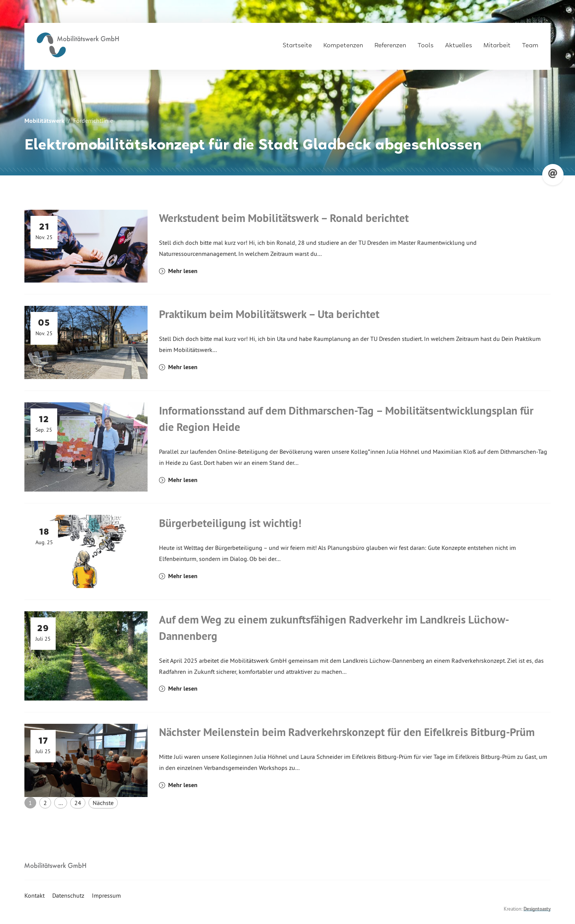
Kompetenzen (343, 43)
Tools (426, 43)
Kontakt (35, 895)
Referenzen (390, 43)
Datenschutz (68, 895)
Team (530, 43)
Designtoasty (537, 909)
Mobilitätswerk (44, 121)
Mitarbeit (497, 43)
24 (78, 803)
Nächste (103, 803)
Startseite (297, 43)
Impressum (106, 895)
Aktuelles (459, 43)
